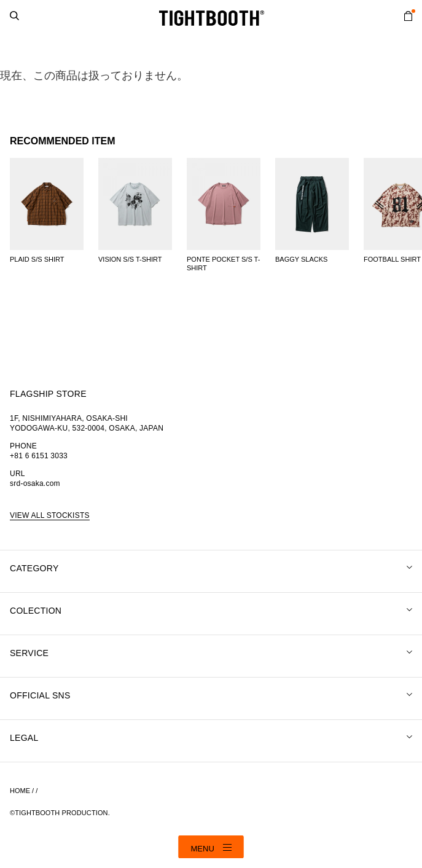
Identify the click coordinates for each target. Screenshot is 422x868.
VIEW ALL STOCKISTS (50, 515)
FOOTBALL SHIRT (392, 259)
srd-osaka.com (35, 483)
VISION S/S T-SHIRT (130, 259)
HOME (20, 791)
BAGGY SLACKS (301, 259)
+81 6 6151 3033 (39, 456)
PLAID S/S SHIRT (37, 259)
